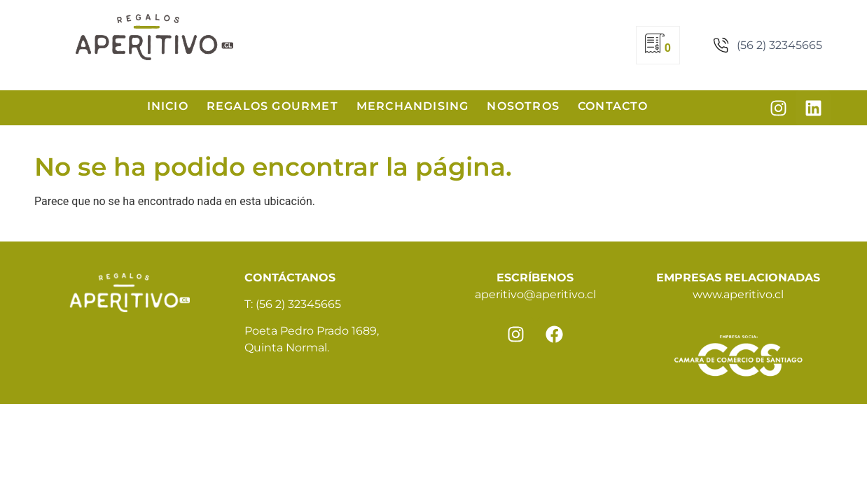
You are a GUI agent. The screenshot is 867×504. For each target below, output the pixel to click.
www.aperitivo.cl (738, 294)
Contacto (613, 106)
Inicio (168, 106)
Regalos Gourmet (272, 106)
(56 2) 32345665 (298, 304)
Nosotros (523, 106)
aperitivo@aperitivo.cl (535, 294)
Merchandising (413, 106)
